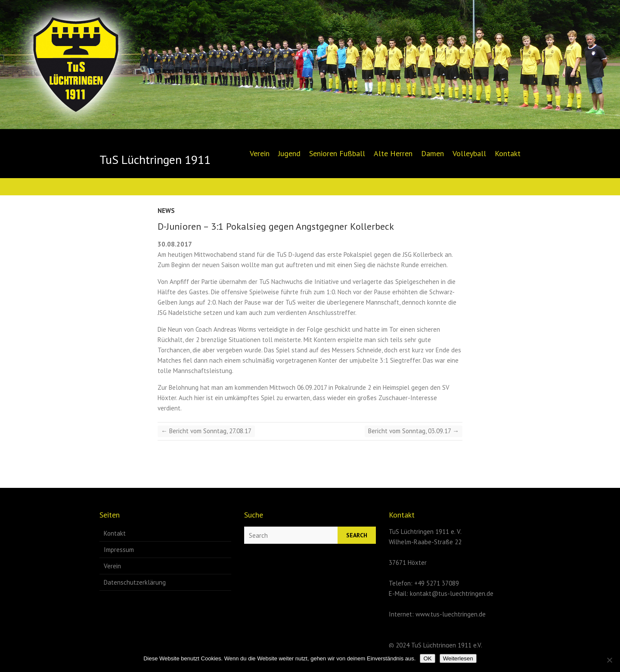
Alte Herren (393, 153)
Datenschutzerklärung (135, 582)
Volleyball (469, 153)
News (166, 211)
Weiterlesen (458, 658)
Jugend (289, 153)
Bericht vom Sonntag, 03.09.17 (414, 431)
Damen (432, 153)
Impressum (119, 550)
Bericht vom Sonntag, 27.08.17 (206, 431)
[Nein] (609, 660)
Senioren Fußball (337, 153)
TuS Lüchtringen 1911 (155, 160)
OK (427, 658)
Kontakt (508, 153)
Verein (260, 153)
